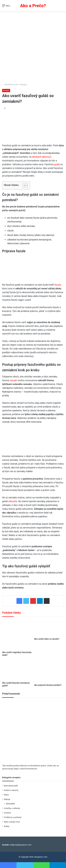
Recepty (23, 84)
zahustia (13, 501)
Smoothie (10, 804)
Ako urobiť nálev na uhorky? (47, 639)
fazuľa (58, 285)
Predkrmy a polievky (13, 817)
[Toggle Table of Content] (24, 185)
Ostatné (7, 813)
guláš (57, 164)
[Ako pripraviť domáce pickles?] (49, 671)
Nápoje (7, 799)
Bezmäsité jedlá (11, 786)
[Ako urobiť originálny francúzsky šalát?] (17, 635)
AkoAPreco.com (10, 84)
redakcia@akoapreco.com (21, 845)
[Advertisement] (33, 46)
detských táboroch (42, 157)
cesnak (13, 380)
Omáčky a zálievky (12, 808)
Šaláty (7, 826)
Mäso (6, 795)
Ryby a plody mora (12, 822)
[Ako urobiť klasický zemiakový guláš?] (17, 670)
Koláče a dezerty (11, 790)
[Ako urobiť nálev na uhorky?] (49, 628)
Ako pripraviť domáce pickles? (48, 685)
